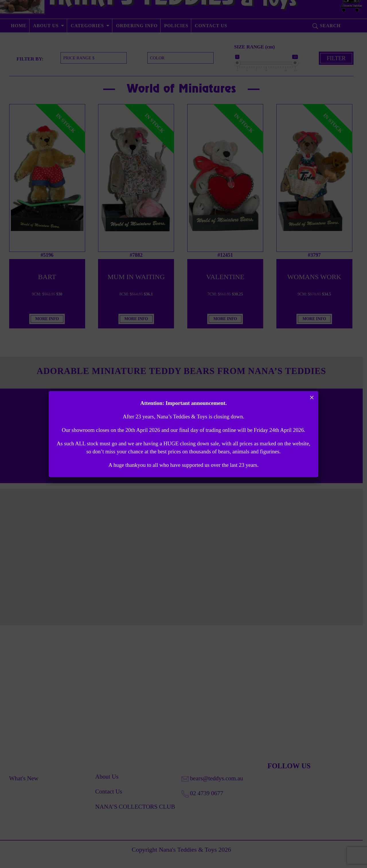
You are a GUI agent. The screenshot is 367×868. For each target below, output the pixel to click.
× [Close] (312, 397)
